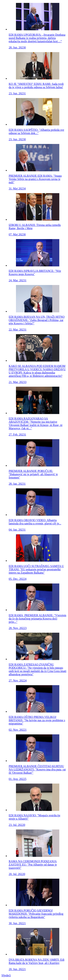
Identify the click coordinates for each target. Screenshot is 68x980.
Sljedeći (6, 975)
